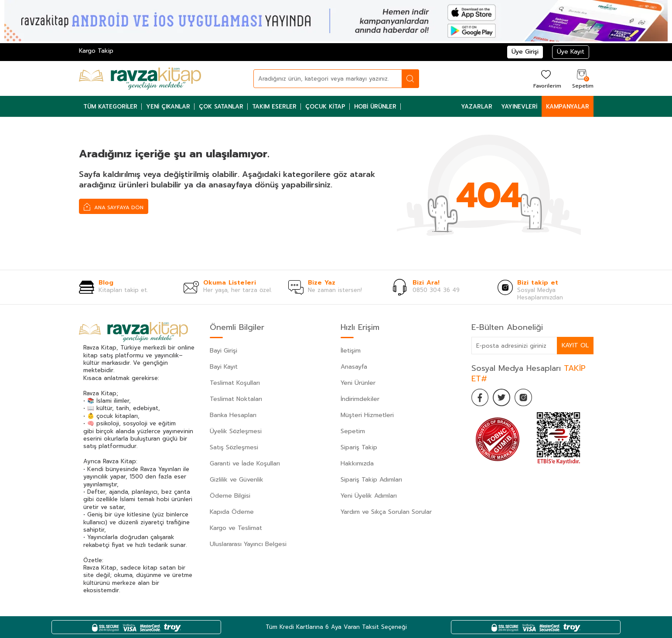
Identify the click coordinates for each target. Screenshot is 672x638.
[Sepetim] (582, 79)
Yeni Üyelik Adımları (369, 496)
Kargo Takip (96, 51)
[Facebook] (480, 397)
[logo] (140, 78)
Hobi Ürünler (375, 107)
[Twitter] (502, 397)
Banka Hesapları (233, 415)
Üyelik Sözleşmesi (236, 431)
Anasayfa (354, 367)
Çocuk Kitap (325, 107)
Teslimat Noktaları (236, 399)
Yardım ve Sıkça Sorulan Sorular (386, 512)
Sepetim (353, 431)
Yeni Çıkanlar (168, 107)
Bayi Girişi (223, 351)
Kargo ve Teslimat (236, 528)
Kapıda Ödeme (232, 512)
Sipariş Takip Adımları (371, 480)
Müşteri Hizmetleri (367, 415)
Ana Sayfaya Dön (114, 207)
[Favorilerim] (546, 79)
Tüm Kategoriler (110, 107)
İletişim (351, 351)
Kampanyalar (568, 107)
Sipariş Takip (359, 447)
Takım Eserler (274, 107)
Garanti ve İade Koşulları (245, 463)
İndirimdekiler (360, 399)
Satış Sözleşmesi (234, 447)
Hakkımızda (357, 463)
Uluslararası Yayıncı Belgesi (248, 544)
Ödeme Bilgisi (230, 496)
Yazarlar (477, 107)
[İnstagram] (524, 397)
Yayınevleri (519, 107)
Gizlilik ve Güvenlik (237, 480)
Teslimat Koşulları (235, 383)
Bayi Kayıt (224, 367)
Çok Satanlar (221, 107)
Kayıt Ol (575, 345)
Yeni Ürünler (358, 383)
